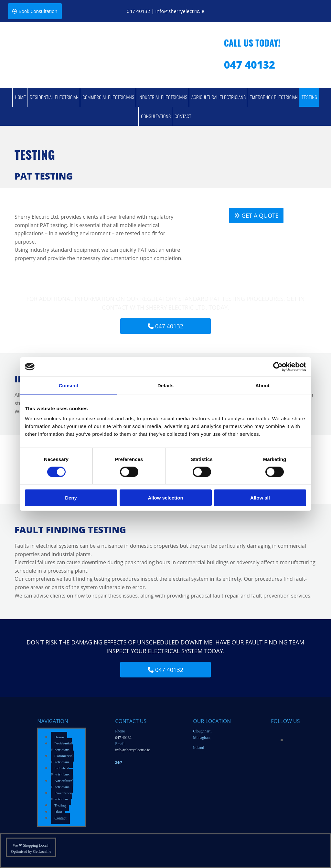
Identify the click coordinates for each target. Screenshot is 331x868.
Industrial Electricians (163, 97)
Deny (71, 498)
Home (20, 97)
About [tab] (262, 385)
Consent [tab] (69, 385)
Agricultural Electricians (219, 97)
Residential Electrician (54, 97)
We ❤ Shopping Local (31, 845)
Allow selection (165, 498)
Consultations (156, 116)
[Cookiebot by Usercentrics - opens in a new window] (278, 367)
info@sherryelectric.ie (180, 11)
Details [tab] (165, 385)
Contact (183, 116)
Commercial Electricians (108, 97)
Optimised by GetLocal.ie (31, 852)
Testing (309, 97)
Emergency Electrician (274, 97)
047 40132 (139, 11)
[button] (35, 11)
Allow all (260, 498)
